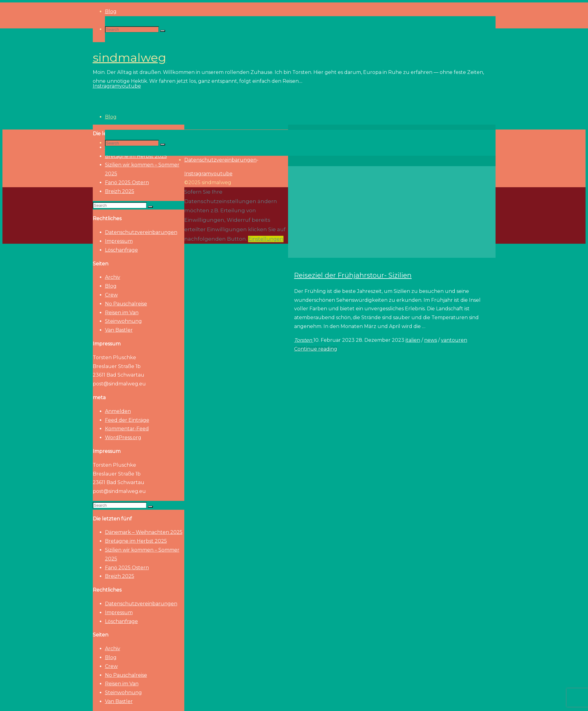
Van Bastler (119, 330)
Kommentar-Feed (127, 429)
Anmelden (118, 411)
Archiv (113, 277)
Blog (111, 286)
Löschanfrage (121, 250)
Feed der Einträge (127, 420)
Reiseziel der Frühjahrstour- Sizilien (353, 275)
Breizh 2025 (120, 191)
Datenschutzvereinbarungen (141, 232)
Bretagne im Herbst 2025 (136, 541)
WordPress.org (123, 438)
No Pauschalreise (126, 304)
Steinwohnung (123, 321)
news (431, 340)
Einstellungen (266, 239)
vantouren (454, 340)
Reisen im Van (122, 313)
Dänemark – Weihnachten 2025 (144, 532)
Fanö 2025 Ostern (127, 182)
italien (413, 340)
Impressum (119, 241)
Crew (111, 295)
